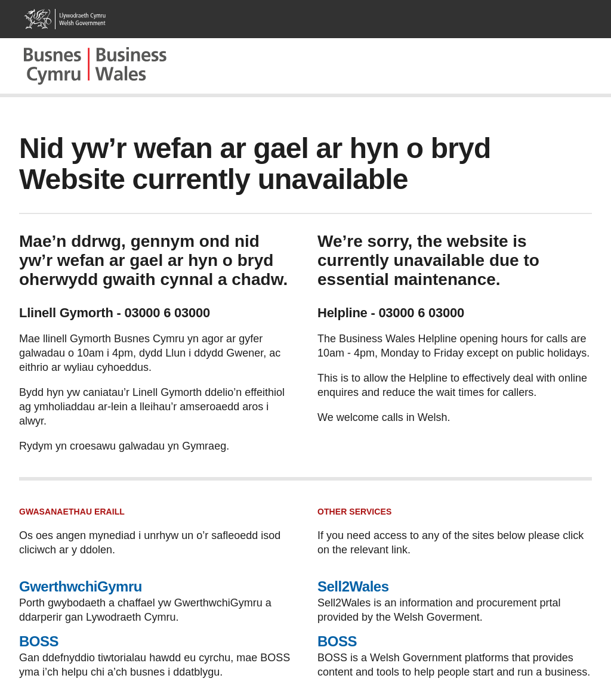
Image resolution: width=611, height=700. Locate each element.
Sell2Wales (353, 586)
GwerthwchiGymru (81, 586)
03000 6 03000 (167, 313)
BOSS (39, 641)
